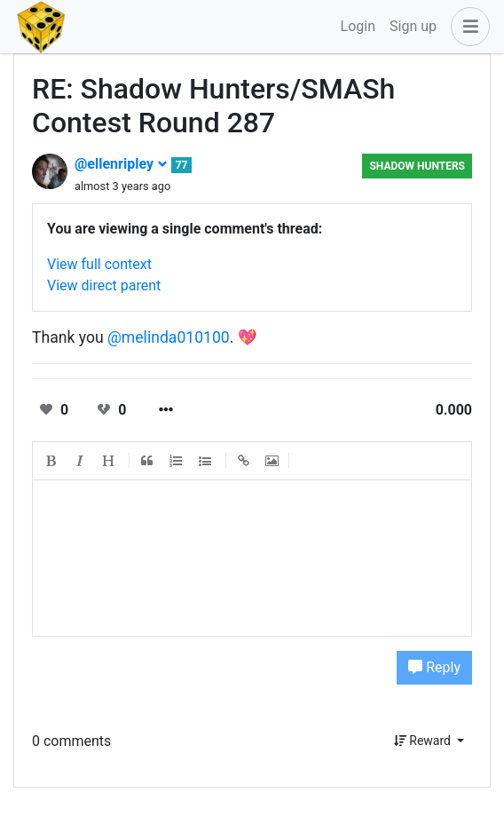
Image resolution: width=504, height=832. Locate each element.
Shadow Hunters (417, 166)
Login (358, 26)
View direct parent (104, 285)
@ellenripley (121, 164)
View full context (99, 264)
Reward (424, 741)
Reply (434, 667)
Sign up (413, 26)
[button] (467, 27)
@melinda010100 (169, 337)
